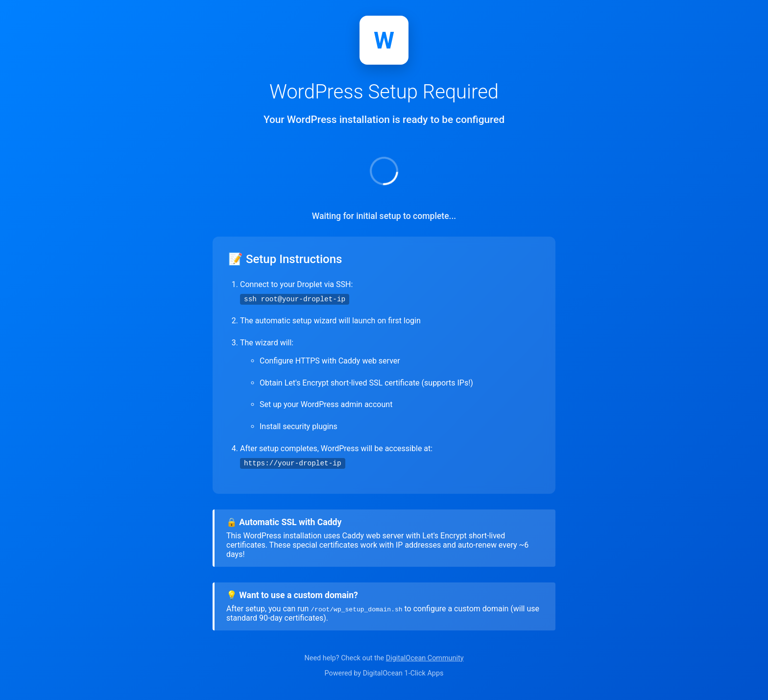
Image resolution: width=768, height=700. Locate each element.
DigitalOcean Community (425, 658)
